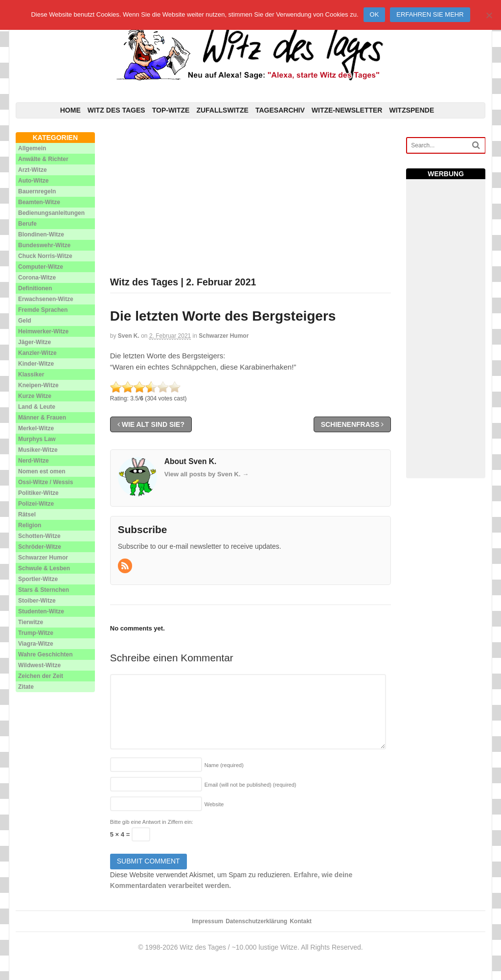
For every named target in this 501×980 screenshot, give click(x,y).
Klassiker (31, 374)
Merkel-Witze (36, 428)
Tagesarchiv (280, 110)
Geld (25, 321)
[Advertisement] (251, 201)
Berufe (27, 224)
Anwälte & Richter (43, 159)
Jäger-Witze (34, 342)
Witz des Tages (116, 110)
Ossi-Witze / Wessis (46, 482)
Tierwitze (31, 622)
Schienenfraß (353, 424)
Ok (375, 14)
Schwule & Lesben (44, 568)
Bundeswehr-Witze (44, 245)
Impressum (207, 921)
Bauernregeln (37, 191)
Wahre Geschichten (46, 654)
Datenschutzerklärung (256, 921)
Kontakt (301, 921)
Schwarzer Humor (224, 336)
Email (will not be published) (250, 785)
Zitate (26, 687)
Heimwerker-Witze (43, 331)
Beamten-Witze (39, 202)
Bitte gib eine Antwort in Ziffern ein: (152, 822)
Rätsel (27, 514)
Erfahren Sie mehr (430, 14)
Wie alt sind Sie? (151, 424)
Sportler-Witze (38, 579)
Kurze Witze (35, 396)
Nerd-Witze (34, 461)
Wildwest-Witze (39, 665)
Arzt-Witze (33, 170)
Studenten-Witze (41, 611)
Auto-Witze (34, 181)
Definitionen (35, 288)
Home (70, 110)
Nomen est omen (42, 471)
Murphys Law (37, 439)
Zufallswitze (222, 110)
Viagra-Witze (36, 644)
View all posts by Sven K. (206, 474)
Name (224, 765)
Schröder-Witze (40, 547)
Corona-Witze (37, 278)
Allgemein (32, 148)
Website (214, 804)
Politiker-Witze (38, 493)
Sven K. (129, 336)
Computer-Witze (41, 267)
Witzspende (411, 110)
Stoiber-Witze (37, 601)
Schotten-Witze (39, 536)
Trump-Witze (36, 633)
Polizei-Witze (36, 504)
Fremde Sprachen (43, 310)
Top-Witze (171, 110)
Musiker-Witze (38, 450)
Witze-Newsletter (347, 110)
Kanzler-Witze (37, 353)
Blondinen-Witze (41, 234)
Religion (30, 525)
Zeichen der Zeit (41, 676)
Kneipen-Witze (38, 385)
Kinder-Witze (36, 364)
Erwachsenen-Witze (46, 299)
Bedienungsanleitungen (51, 213)
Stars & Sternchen (44, 590)
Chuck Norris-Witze (45, 256)
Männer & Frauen (42, 418)
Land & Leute (37, 407)
